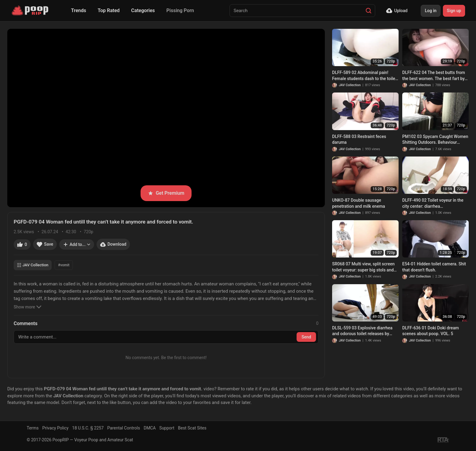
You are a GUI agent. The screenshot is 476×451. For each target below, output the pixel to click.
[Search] (369, 11)
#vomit (64, 265)
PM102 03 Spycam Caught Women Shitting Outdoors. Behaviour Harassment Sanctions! (435, 140)
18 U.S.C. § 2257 (88, 428)
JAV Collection (33, 265)
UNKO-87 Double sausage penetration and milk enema (359, 203)
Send (306, 337)
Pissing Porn (180, 10)
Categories (143, 10)
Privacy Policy (55, 428)
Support (167, 428)
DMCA (150, 428)
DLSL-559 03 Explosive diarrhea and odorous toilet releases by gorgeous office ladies (362, 331)
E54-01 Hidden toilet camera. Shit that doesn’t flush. (434, 267)
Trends (79, 10)
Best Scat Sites (192, 428)
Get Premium (166, 193)
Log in (430, 11)
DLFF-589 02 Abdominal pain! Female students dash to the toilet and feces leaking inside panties (364, 76)
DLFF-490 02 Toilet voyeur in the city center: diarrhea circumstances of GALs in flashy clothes (433, 204)
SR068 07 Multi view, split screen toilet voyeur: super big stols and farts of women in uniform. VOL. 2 (364, 267)
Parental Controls (124, 428)
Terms (33, 428)
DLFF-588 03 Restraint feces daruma (359, 140)
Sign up (454, 11)
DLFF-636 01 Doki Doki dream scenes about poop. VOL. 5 (430, 331)
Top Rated (109, 10)
